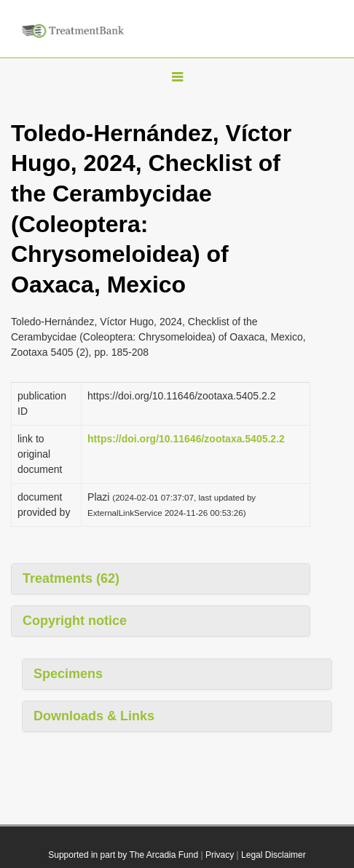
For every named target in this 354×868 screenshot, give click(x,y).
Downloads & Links (94, 716)
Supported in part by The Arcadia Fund (123, 855)
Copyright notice (75, 621)
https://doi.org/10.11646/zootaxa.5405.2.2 (186, 439)
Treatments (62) (71, 578)
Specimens (68, 674)
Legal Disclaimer (274, 855)
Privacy (220, 855)
